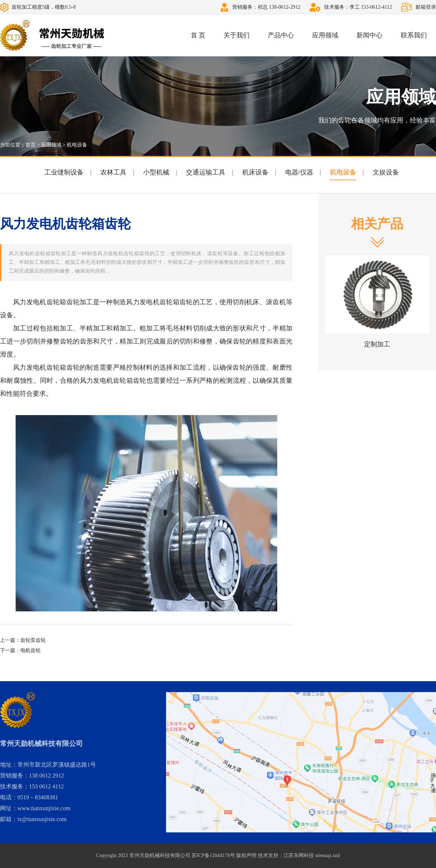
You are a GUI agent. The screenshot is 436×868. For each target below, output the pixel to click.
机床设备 (255, 172)
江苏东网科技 (299, 855)
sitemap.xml (328, 855)
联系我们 (414, 35)
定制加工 (377, 344)
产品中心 (281, 35)
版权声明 (246, 855)
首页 (31, 145)
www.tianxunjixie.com (44, 808)
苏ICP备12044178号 (213, 855)
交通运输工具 (206, 172)
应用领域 (325, 35)
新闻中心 (370, 35)
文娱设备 (386, 172)
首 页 (198, 35)
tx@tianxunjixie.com (42, 819)
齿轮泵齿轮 (33, 640)
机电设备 (77, 145)
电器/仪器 (299, 172)
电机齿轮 (31, 650)
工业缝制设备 (64, 172)
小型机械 (156, 172)
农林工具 (113, 172)
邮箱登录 (426, 7)
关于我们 (237, 35)
